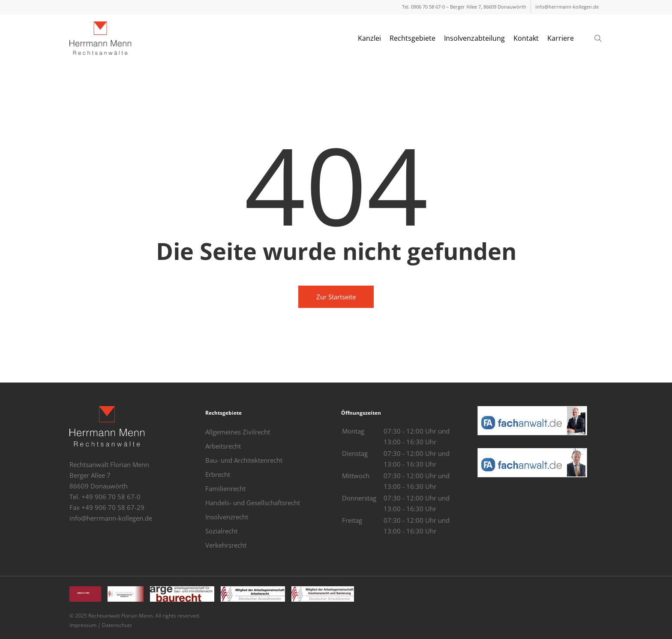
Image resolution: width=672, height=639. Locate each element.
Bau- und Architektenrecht (244, 460)
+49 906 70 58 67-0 (111, 497)
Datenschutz (117, 625)
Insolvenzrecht (227, 517)
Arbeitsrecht (223, 446)
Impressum (83, 625)
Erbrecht (218, 474)
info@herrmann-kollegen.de (111, 518)
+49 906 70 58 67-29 (113, 507)
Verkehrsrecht (226, 545)
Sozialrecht (221, 531)
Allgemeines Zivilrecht (238, 432)
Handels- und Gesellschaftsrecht (253, 503)
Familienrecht (225, 488)
